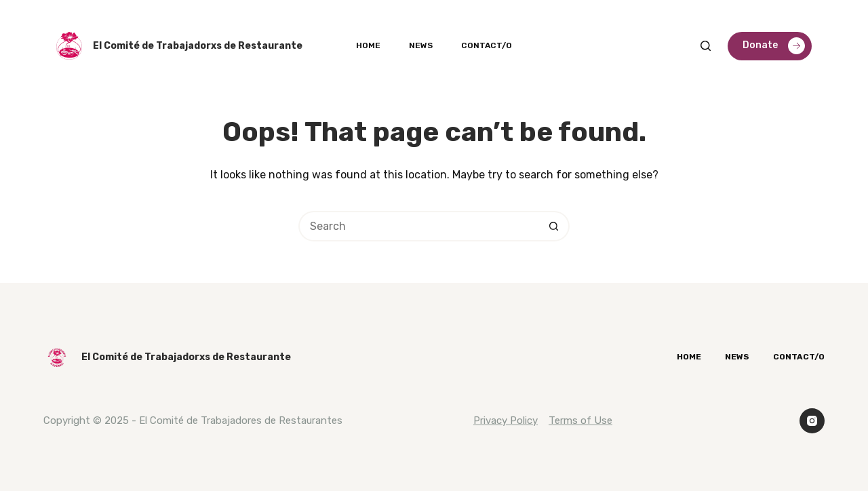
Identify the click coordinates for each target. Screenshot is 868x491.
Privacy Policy (506, 420)
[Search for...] (419, 226)
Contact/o (487, 45)
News (421, 45)
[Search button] (554, 226)
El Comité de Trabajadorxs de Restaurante (198, 46)
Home (368, 45)
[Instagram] (812, 421)
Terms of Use (580, 420)
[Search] (706, 46)
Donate (774, 46)
